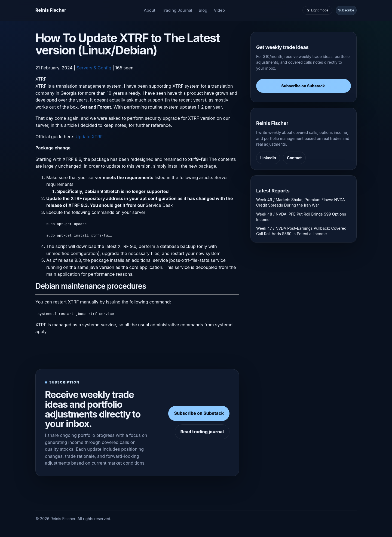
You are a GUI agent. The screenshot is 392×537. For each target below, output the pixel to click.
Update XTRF (89, 137)
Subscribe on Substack (199, 413)
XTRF (41, 79)
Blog (203, 10)
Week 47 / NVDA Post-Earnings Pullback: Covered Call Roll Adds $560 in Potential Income (301, 231)
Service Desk (159, 205)
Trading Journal (177, 10)
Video (219, 10)
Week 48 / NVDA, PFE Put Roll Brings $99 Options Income (301, 217)
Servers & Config (94, 68)
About (149, 10)
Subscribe (346, 10)
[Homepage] (51, 10)
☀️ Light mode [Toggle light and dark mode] (317, 10)
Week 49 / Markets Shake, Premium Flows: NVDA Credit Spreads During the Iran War (301, 202)
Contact (294, 158)
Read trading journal (202, 431)
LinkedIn (268, 158)
